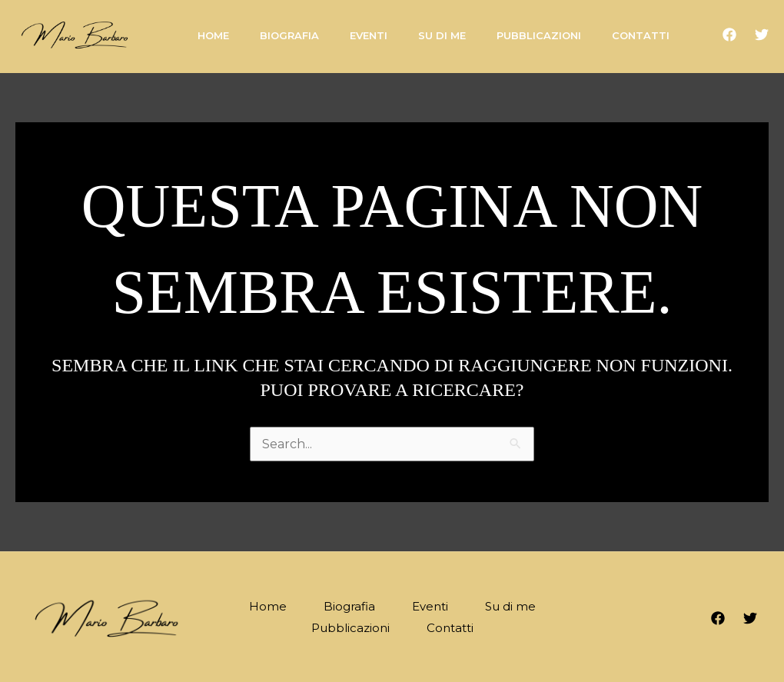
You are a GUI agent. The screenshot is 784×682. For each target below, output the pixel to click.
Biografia (349, 606)
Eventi (430, 606)
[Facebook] (729, 35)
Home (268, 606)
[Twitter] (762, 35)
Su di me (510, 606)
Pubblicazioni (350, 628)
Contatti (450, 628)
